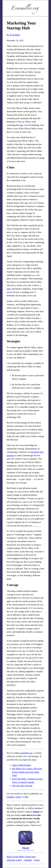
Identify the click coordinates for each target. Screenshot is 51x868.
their (41, 452)
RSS (26, 797)
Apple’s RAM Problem (22, 765)
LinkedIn (11, 797)
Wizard (36, 812)
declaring (35, 452)
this (21, 125)
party (9, 289)
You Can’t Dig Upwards (22, 786)
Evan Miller (15, 35)
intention (11, 455)
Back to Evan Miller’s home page (21, 857)
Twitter (18, 797)
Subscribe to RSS (14, 860)
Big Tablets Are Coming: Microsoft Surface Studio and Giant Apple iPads (27, 772)
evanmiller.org (26, 753)
